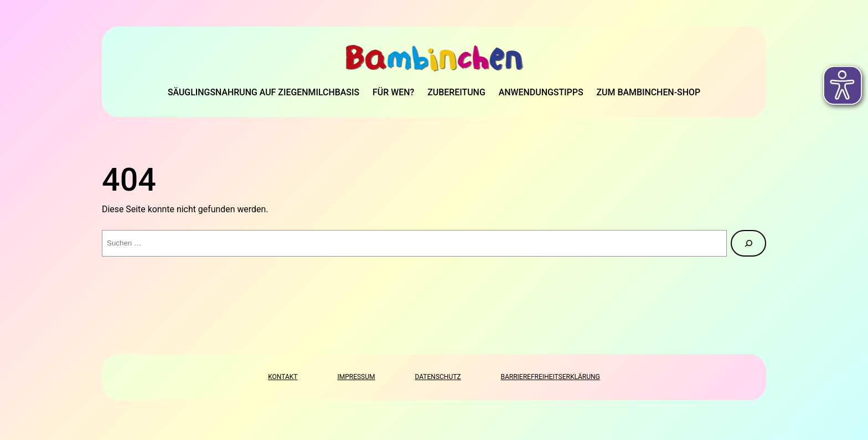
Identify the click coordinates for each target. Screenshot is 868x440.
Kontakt (283, 377)
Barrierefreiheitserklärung (551, 377)
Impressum (356, 377)
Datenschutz (438, 377)
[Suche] (748, 243)
